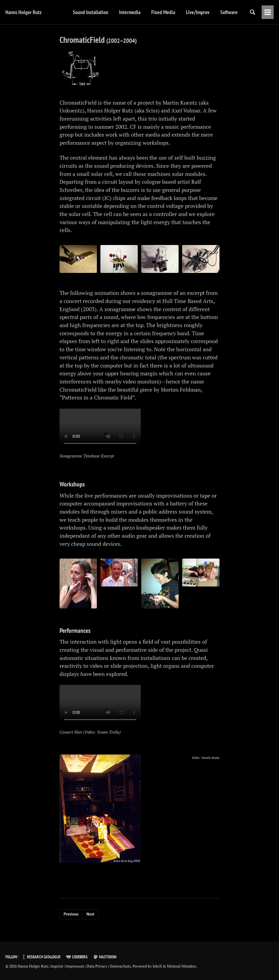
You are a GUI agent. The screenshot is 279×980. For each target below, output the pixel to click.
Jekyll (157, 966)
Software (213, 12)
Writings (241, 12)
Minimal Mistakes (181, 966)
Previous (71, 919)
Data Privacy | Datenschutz (109, 966)
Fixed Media (147, 12)
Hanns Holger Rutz (24, 12)
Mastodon (105, 957)
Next (90, 919)
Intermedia (114, 12)
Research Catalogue (41, 957)
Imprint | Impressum (67, 966)
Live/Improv (182, 12)
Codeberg (77, 957)
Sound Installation (75, 12)
